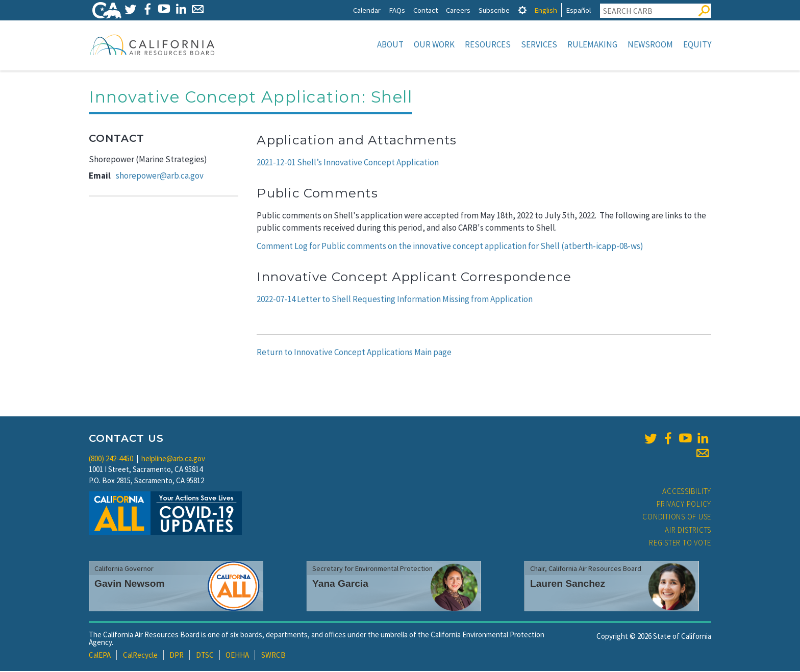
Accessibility (687, 492)
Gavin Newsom (130, 584)
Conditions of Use (677, 518)
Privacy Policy (684, 505)
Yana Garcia (340, 584)
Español (578, 10)
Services (539, 44)
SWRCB (273, 656)
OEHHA (237, 656)
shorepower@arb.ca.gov (160, 177)
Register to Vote (680, 544)
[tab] (522, 10)
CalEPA (100, 656)
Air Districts (688, 531)
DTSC (205, 656)
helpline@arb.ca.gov (173, 459)
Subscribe (494, 10)
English (546, 10)
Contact (426, 10)
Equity (697, 44)
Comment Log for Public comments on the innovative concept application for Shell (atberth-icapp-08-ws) (450, 247)
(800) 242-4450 (111, 459)
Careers (458, 10)
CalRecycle (140, 656)
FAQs (397, 10)
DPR (177, 656)
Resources (488, 44)
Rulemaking (592, 44)
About (390, 44)
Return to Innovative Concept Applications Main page (354, 353)
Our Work (434, 44)
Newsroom (650, 44)
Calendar (367, 10)
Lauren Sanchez (568, 584)
